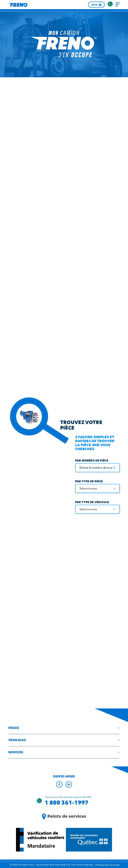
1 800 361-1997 (66, 803)
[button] (64, 728)
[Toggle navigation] (118, 5)
